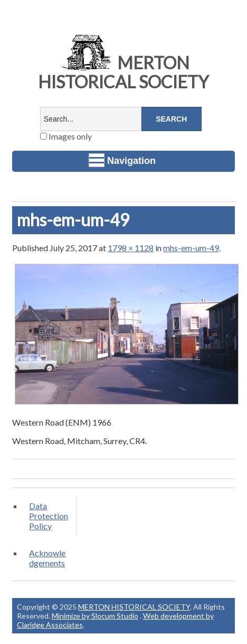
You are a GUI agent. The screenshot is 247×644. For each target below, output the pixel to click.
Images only (66, 136)
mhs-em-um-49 (191, 248)
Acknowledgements (47, 558)
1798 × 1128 (131, 248)
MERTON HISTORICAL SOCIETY (123, 72)
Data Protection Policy (49, 516)
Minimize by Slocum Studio (95, 616)
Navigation (122, 160)
